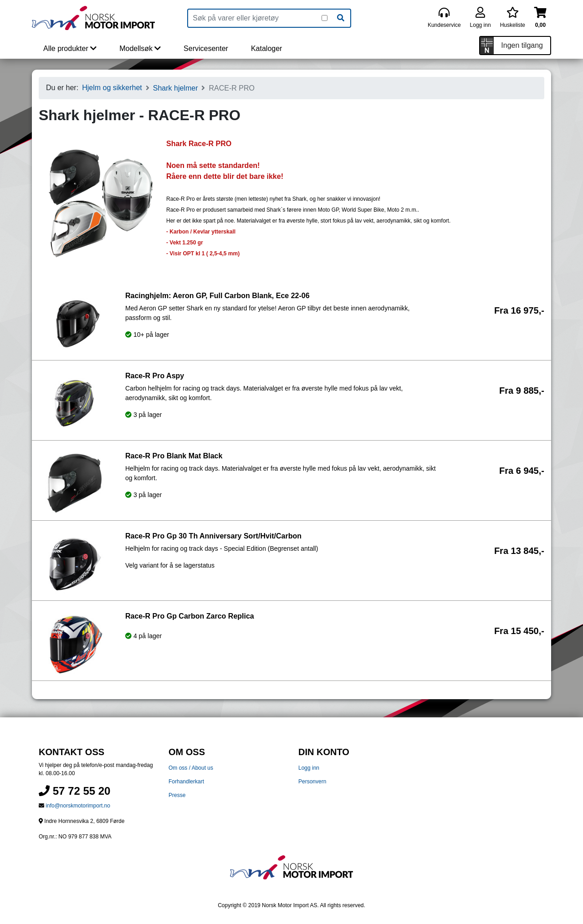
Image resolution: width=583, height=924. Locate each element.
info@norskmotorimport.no (78, 806)
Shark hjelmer (176, 88)
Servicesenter (206, 48)
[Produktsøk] (255, 18)
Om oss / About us (191, 768)
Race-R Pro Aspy (155, 376)
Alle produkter (70, 48)
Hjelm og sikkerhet (112, 88)
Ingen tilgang (522, 45)
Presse (177, 795)
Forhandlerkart (186, 782)
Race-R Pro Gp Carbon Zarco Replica (190, 616)
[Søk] (341, 18)
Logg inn (309, 768)
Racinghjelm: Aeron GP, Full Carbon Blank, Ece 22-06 (217, 296)
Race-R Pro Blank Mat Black (174, 456)
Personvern (312, 782)
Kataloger (267, 48)
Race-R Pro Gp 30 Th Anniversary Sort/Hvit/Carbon (213, 536)
